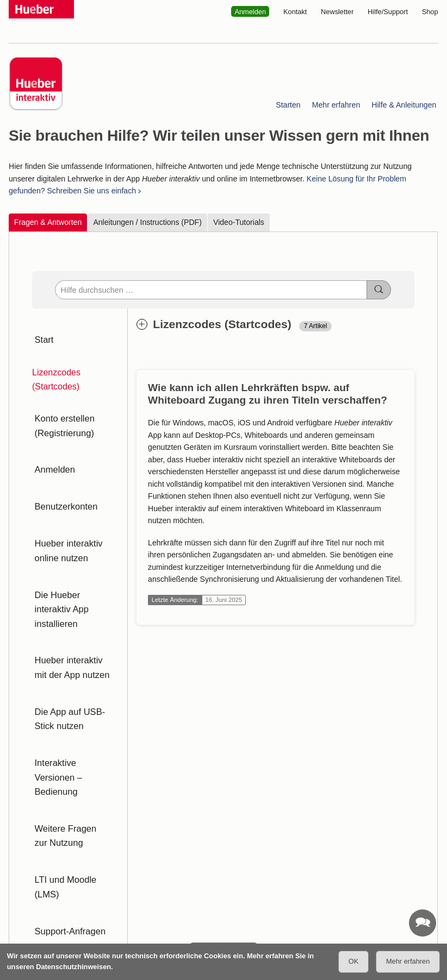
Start (42, 335)
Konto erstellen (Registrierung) (62, 412)
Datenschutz (56, 879)
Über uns (297, 879)
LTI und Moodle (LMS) (76, 753)
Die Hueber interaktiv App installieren (73, 551)
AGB (16, 879)
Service (259, 879)
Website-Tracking (116, 879)
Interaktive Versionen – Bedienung (73, 676)
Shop (430, 12)
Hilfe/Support (388, 12)
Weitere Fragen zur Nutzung (70, 718)
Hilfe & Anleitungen (404, 105)
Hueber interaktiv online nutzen (66, 509)
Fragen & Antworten (48, 222)
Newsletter (337, 12)
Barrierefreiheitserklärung (195, 879)
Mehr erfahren (336, 105)
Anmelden (250, 12)
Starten (288, 105)
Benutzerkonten (63, 475)
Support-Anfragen (67, 780)
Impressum (26, 891)
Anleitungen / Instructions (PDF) (148, 222)
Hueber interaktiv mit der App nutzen (73, 593)
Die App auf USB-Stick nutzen (67, 635)
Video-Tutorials (239, 222)
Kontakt (295, 12)
